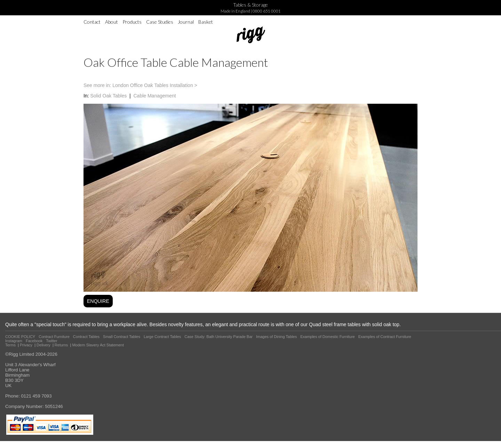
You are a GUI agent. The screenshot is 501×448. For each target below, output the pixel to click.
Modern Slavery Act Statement (98, 345)
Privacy (26, 345)
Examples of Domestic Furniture (328, 337)
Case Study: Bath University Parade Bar (218, 337)
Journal (186, 22)
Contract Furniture (54, 337)
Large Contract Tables (162, 337)
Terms (10, 345)
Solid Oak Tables (108, 96)
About (112, 22)
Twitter (51, 341)
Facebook (34, 341)
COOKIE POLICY (20, 337)
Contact (92, 22)
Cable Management (154, 96)
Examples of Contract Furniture (385, 337)
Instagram (14, 341)
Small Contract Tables (122, 337)
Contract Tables (86, 337)
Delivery (43, 345)
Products (132, 22)
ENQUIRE (98, 301)
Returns (61, 345)
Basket (206, 22)
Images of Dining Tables (276, 337)
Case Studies (160, 22)
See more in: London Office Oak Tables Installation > (140, 85)
